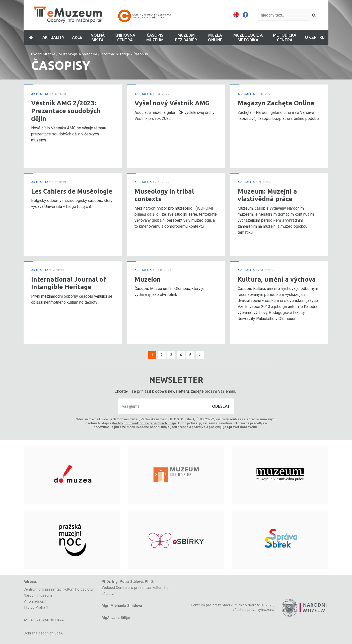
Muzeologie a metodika (78, 54)
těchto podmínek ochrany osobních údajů (145, 423)
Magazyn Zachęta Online (276, 103)
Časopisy (141, 54)
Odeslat (221, 406)
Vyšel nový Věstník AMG (172, 103)
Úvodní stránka (43, 54)
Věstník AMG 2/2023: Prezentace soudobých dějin (66, 111)
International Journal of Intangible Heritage (68, 283)
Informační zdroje (115, 54)
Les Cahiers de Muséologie (72, 191)
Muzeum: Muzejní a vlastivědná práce (267, 195)
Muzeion (148, 279)
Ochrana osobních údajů (43, 633)
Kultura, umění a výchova (277, 279)
